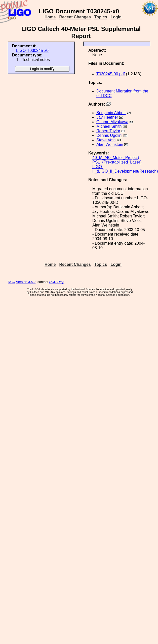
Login (116, 17)
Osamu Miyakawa (112, 122)
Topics (101, 17)
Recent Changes (75, 17)
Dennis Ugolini (109, 135)
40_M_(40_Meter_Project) (116, 158)
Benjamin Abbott (111, 113)
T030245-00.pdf (111, 74)
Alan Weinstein (110, 144)
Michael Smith (109, 126)
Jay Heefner (107, 117)
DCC (11, 282)
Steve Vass (106, 140)
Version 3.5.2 (26, 282)
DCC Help (57, 282)
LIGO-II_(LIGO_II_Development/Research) (125, 169)
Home (50, 17)
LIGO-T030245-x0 (32, 51)
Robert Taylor (108, 131)
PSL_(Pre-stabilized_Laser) (117, 162)
